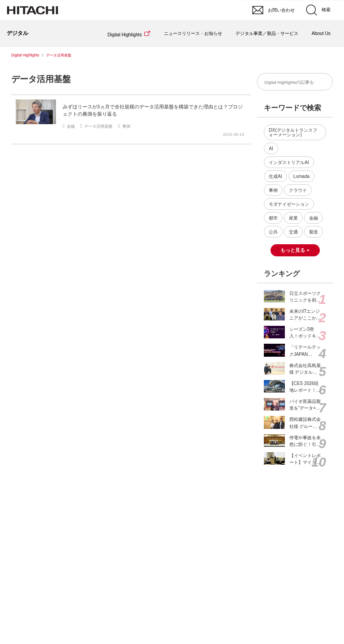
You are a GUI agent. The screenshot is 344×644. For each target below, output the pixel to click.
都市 (273, 218)
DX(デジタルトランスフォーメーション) (293, 132)
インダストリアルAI (289, 162)
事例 (273, 190)
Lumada (301, 176)
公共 (273, 232)
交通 (293, 232)
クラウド (298, 190)
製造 (314, 232)
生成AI (275, 176)
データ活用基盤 (41, 79)
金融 (314, 218)
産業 (293, 218)
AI (271, 149)
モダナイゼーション (289, 204)
